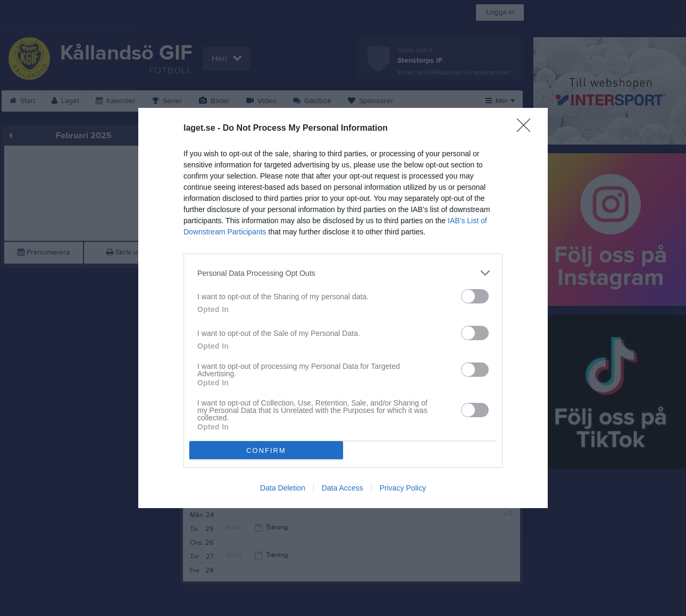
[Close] (527, 129)
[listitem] (343, 273)
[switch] (475, 296)
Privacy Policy (403, 488)
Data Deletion (283, 488)
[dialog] (343, 308)
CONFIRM (266, 450)
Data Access (342, 488)
